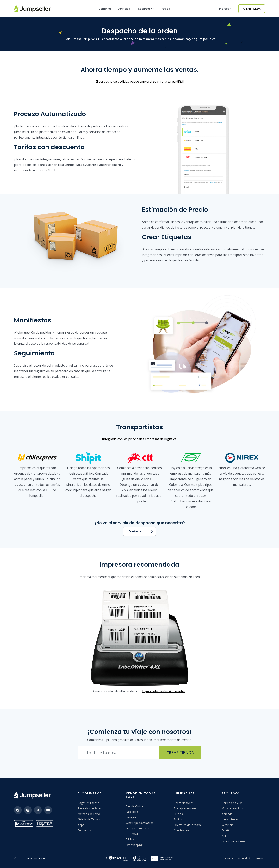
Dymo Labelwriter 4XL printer (164, 691)
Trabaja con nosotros (187, 808)
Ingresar (225, 9)
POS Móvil (132, 834)
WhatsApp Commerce (139, 823)
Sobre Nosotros (184, 803)
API (224, 836)
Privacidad (228, 858)
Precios (165, 9)
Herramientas (230, 819)
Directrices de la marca (188, 825)
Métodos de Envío (89, 814)
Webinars (228, 825)
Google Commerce (138, 828)
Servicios (125, 12)
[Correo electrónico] (119, 752)
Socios (178, 819)
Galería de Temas (89, 819)
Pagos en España (89, 803)
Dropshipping (134, 845)
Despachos (85, 830)
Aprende (227, 814)
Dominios (105, 9)
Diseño (226, 830)
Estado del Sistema (234, 841)
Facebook (132, 812)
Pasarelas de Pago (89, 808)
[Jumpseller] (32, 795)
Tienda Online (135, 806)
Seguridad (244, 858)
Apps (81, 825)
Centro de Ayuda (232, 803)
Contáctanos (138, 531)
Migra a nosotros (232, 808)
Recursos (146, 12)
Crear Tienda (252, 9)
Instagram (132, 817)
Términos (259, 858)
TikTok (130, 839)
